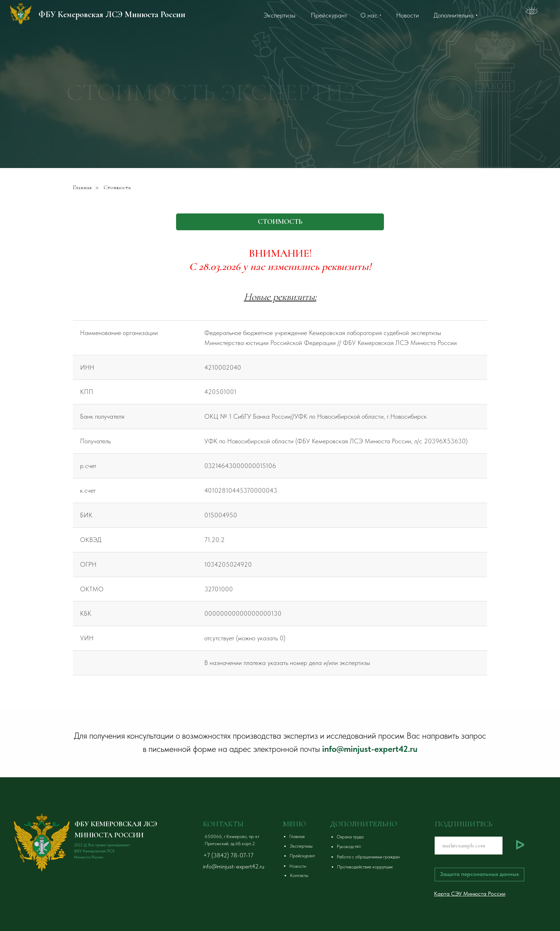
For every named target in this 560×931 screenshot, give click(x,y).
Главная (82, 188)
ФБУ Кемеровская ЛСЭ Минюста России (112, 14)
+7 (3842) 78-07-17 (228, 855)
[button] (382, 837)
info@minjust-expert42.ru (370, 749)
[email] (469, 846)
